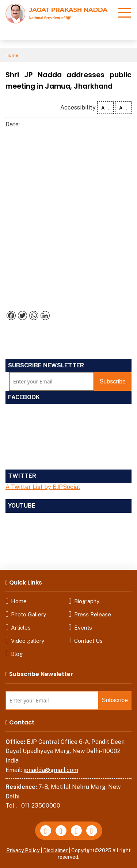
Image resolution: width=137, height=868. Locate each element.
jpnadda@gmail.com (51, 770)
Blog (17, 654)
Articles (21, 628)
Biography (87, 601)
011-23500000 (41, 806)
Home (12, 55)
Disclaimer (55, 850)
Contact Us (88, 641)
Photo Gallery (28, 614)
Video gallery (28, 641)
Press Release (93, 614)
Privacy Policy (23, 850)
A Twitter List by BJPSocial (43, 487)
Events (83, 628)
